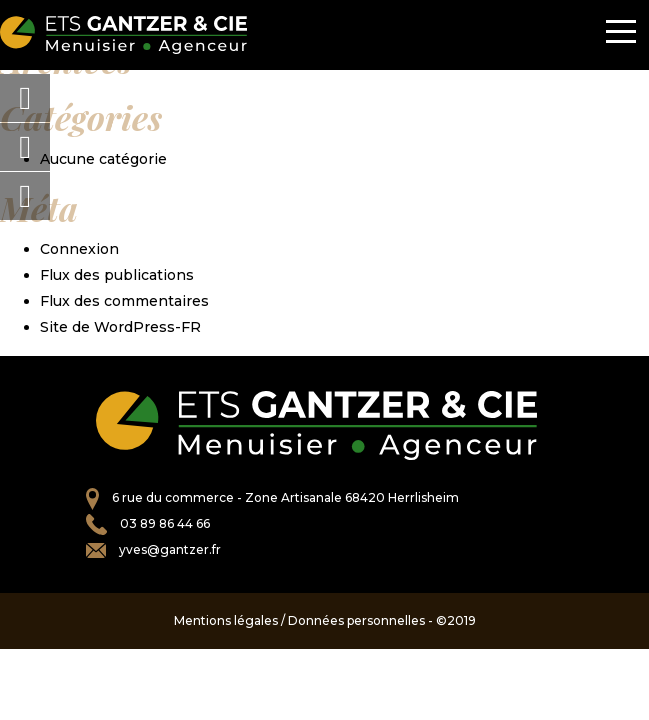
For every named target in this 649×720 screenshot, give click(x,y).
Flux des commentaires (124, 301)
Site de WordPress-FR (120, 327)
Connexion (79, 249)
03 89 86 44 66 (165, 523)
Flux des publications (117, 275)
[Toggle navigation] (621, 35)
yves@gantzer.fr (170, 549)
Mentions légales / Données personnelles (299, 620)
